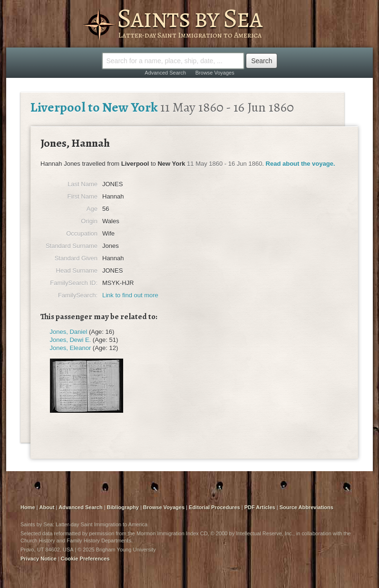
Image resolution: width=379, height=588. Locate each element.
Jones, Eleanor (71, 348)
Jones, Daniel (69, 332)
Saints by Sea (189, 18)
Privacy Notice (39, 559)
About (47, 507)
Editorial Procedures (214, 507)
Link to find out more (130, 295)
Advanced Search (165, 73)
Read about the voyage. (301, 164)
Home (28, 507)
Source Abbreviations (306, 507)
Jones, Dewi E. (71, 340)
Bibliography (123, 507)
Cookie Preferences (85, 559)
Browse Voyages (215, 73)
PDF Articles (260, 507)
